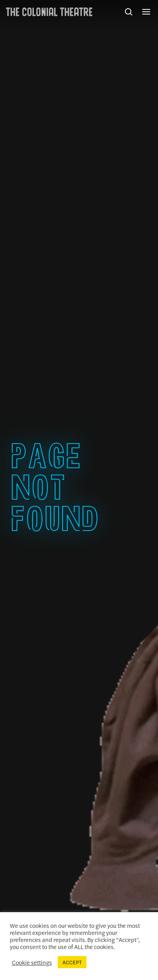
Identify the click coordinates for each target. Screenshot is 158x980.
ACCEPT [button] (72, 962)
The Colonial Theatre (49, 12)
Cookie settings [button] (32, 962)
